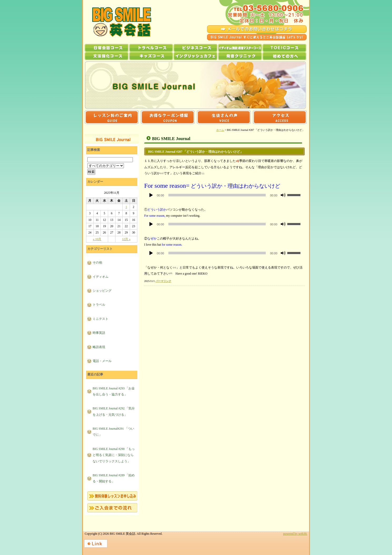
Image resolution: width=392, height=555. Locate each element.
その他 (97, 263)
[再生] (151, 195)
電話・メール (102, 361)
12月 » (126, 239)
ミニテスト (100, 319)
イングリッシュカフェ (195, 56)
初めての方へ (284, 56)
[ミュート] (283, 195)
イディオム (100, 277)
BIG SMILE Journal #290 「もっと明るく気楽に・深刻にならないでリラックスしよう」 (114, 455)
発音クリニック (240, 56)
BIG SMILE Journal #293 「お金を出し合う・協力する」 (114, 392)
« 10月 (97, 239)
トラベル (99, 305)
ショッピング (102, 291)
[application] (224, 195)
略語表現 (99, 347)
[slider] (217, 195)
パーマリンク (163, 281)
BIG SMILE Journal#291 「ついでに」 (113, 432)
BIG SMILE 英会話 (117, 22)
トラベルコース (151, 48)
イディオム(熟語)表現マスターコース (240, 48)
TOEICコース (284, 48)
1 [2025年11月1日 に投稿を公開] (126, 207)
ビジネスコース (195, 48)
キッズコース (151, 56)
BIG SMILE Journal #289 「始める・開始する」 (114, 478)
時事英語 (99, 333)
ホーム (220, 130)
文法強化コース (107, 56)
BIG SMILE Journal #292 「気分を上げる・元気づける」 (114, 412)
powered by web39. (295, 534)
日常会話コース (107, 48)
